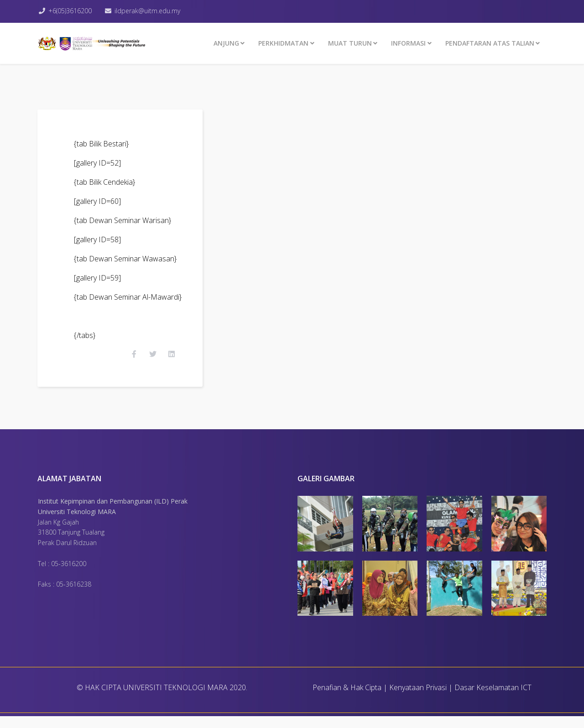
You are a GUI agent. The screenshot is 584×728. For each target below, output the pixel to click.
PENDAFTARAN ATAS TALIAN (490, 43)
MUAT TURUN (350, 43)
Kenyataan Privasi (418, 699)
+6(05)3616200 (72, 11)
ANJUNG (226, 43)
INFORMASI (408, 43)
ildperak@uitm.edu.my (151, 11)
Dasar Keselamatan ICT (493, 699)
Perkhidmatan (283, 43)
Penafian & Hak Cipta (347, 699)
